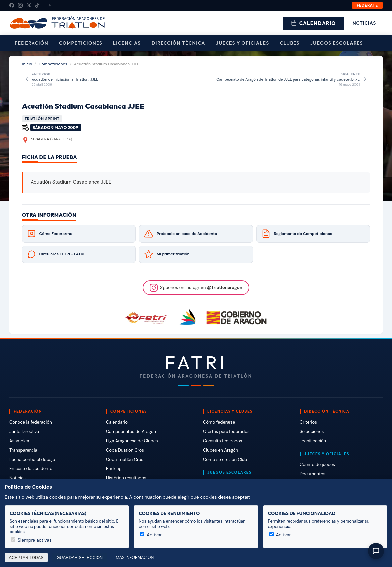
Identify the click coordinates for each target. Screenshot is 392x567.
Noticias (364, 23)
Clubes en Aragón (221, 450)
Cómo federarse (219, 422)
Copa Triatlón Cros (125, 459)
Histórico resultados (126, 478)
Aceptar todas (26, 558)
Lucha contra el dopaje (32, 459)
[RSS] (50, 5)
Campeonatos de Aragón (131, 431)
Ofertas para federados (226, 431)
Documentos (313, 474)
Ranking (114, 469)
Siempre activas (31, 540)
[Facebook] (12, 5)
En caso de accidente (31, 469)
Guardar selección (80, 558)
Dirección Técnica (178, 43)
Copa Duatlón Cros (125, 450)
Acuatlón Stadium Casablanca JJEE (83, 106)
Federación (32, 43)
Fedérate (367, 5)
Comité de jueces (317, 465)
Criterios (308, 422)
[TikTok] (37, 5)
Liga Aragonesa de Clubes (132, 441)
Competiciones (81, 43)
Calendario (313, 23)
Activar (151, 535)
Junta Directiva (24, 431)
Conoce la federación (31, 422)
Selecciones (312, 431)
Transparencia (23, 450)
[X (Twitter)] (29, 5)
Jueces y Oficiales (243, 43)
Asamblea (19, 441)
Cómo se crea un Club (225, 459)
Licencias (127, 43)
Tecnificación (313, 441)
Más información (135, 558)
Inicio (27, 64)
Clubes (290, 43)
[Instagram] (20, 5)
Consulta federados (223, 441)
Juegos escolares (337, 43)
